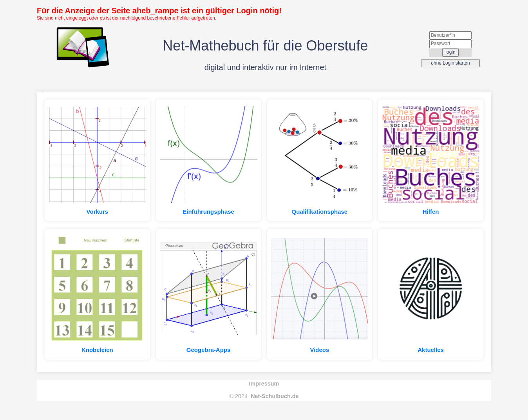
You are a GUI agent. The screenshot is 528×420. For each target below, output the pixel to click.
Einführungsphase (208, 212)
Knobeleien (97, 350)
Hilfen (431, 212)
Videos (319, 350)
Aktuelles (431, 350)
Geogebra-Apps (209, 350)
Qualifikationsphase (320, 212)
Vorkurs (98, 212)
